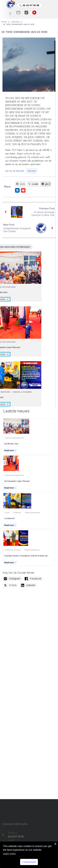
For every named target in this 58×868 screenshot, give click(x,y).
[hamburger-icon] (10, 14)
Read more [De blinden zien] (10, 451)
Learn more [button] (9, 854)
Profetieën (17, 513)
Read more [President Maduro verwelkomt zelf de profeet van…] (10, 563)
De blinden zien (11, 444)
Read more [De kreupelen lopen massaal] (10, 488)
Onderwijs (15, 22)
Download (32, 171)
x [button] (55, 844)
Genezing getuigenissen (15, 438)
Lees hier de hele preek (15, 171)
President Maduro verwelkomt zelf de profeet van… (27, 556)
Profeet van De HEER (13, 550)
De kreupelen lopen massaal (17, 481)
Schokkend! (10, 518)
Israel (7, 513)
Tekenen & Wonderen (22, 392)
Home (4, 22)
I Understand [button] (29, 862)
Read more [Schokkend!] (10, 525)
